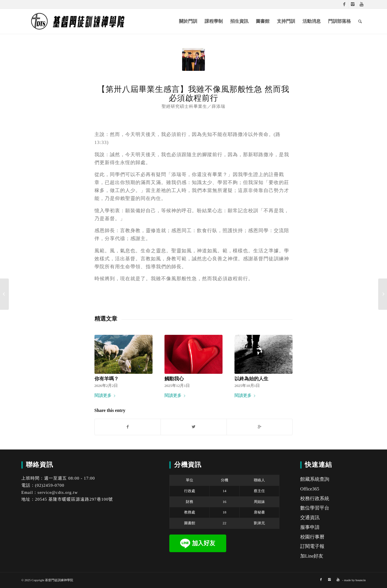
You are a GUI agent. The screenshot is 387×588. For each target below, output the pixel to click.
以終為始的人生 (251, 379)
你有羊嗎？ (107, 379)
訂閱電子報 (312, 546)
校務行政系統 (315, 499)
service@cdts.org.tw (58, 492)
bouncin (361, 580)
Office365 (310, 489)
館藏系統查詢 (315, 479)
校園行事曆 (312, 537)
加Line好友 (312, 556)
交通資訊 (310, 518)
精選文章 (106, 319)
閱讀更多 (106, 395)
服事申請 (310, 527)
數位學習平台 (315, 508)
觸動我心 (174, 379)
